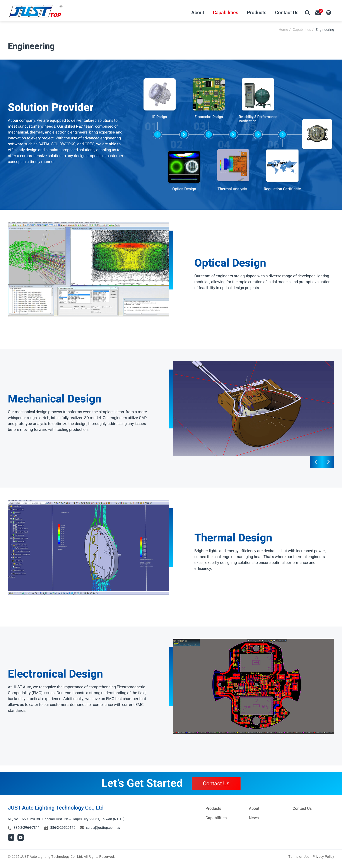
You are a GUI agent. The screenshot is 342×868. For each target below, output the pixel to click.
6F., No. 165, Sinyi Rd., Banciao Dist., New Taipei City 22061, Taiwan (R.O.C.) (66, 819)
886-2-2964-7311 (27, 828)
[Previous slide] (316, 462)
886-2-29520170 (63, 828)
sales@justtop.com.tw (103, 828)
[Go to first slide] (328, 462)
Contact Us (216, 784)
